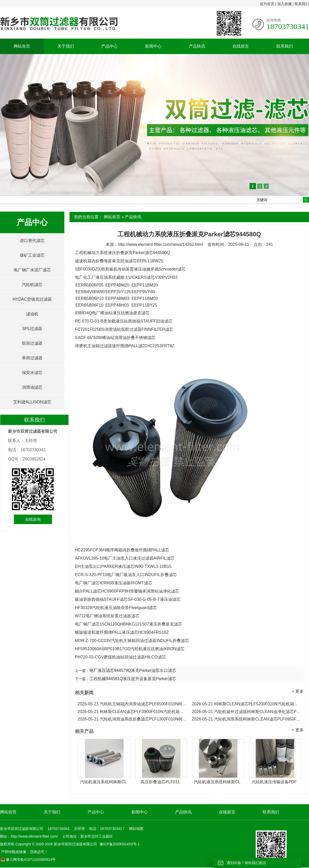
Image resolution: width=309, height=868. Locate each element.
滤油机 (32, 314)
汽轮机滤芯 (32, 285)
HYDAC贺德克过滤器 (32, 299)
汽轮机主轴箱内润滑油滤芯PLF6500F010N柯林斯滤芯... (132, 704)
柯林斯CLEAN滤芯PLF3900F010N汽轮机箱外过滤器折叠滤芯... (132, 712)
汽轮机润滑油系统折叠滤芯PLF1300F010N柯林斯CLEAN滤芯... (132, 719)
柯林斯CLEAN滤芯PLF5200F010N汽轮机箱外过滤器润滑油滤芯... (246, 704)
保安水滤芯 (32, 373)
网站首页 (22, 46)
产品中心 (109, 46)
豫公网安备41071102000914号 (28, 860)
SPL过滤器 (32, 329)
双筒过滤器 (32, 343)
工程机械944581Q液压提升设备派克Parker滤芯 (133, 679)
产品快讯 (197, 46)
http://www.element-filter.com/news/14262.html (160, 244)
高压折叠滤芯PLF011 (160, 782)
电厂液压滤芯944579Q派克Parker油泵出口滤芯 (133, 670)
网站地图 (136, 829)
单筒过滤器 (32, 358)
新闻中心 (153, 46)
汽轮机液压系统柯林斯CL (103, 782)
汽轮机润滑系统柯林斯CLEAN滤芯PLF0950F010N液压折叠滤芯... (246, 719)
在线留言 (241, 46)
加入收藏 (285, 4)
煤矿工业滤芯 (32, 255)
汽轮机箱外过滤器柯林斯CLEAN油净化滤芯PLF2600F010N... (246, 712)
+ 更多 (298, 691)
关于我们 (66, 46)
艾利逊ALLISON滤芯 (32, 402)
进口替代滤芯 (32, 241)
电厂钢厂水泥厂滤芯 (32, 270)
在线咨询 (33, 519)
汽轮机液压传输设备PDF (274, 782)
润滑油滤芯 (32, 387)
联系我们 (302, 4)
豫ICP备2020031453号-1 (119, 844)
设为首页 (267, 4)
